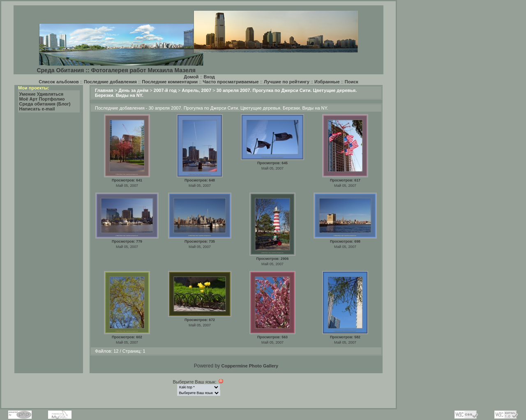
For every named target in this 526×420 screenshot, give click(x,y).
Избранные (327, 82)
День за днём (133, 90)
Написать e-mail (37, 109)
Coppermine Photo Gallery (250, 366)
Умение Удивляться (42, 94)
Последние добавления (110, 82)
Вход (209, 77)
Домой (191, 77)
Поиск (352, 82)
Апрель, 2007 (196, 90)
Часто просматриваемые (231, 82)
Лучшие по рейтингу (287, 82)
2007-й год (165, 90)
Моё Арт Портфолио (42, 99)
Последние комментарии (170, 82)
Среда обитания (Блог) (45, 104)
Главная (104, 90)
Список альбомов (59, 82)
